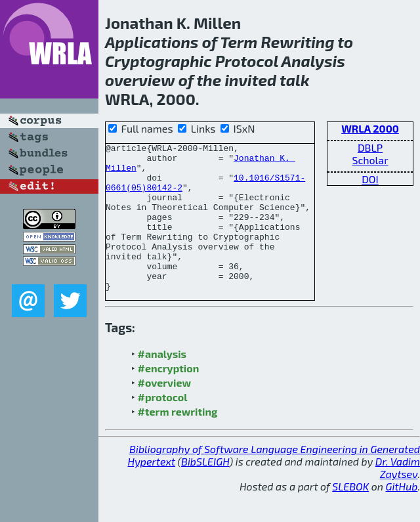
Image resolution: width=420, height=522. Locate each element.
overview (140, 80)
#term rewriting (178, 441)
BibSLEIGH (205, 491)
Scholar (370, 160)
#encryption (169, 398)
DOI (370, 179)
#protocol (163, 426)
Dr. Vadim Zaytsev (398, 497)
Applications (152, 42)
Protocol (247, 61)
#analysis (162, 383)
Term (239, 42)
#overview (165, 412)
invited (250, 80)
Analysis (313, 61)
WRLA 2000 (370, 128)
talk (294, 80)
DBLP (370, 147)
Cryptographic (158, 61)
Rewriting (298, 42)
